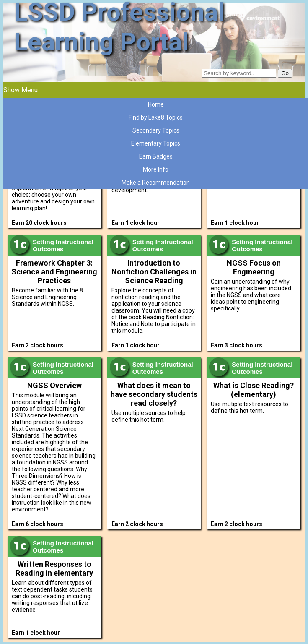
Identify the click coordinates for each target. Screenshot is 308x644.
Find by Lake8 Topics (156, 117)
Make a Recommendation (156, 183)
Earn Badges (156, 156)
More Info (156, 169)
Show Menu (21, 90)
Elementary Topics (156, 143)
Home (156, 104)
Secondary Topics (156, 130)
